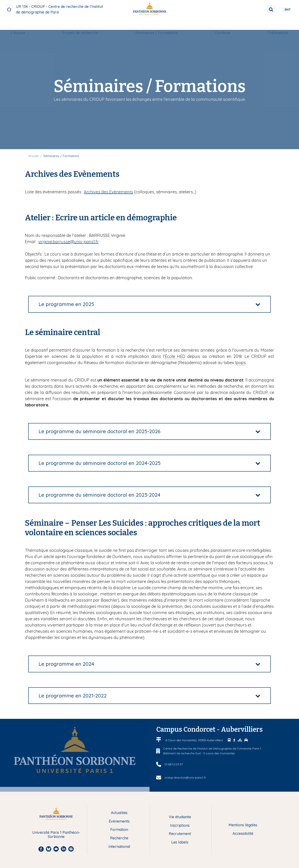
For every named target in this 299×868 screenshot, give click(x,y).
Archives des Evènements (108, 192)
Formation (119, 830)
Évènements (119, 821)
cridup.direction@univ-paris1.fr (185, 778)
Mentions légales (243, 825)
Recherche (119, 838)
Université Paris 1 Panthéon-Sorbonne (56, 835)
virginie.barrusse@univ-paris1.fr (68, 242)
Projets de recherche (82, 24)
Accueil (33, 156)
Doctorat (221, 24)
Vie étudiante (180, 817)
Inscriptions (180, 826)
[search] (259, 9)
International (119, 847)
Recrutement (180, 834)
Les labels (180, 842)
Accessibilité (243, 834)
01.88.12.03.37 (174, 764)
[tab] (149, 304)
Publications (275, 24)
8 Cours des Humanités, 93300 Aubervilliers (194, 740)
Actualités (119, 813)
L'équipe (21, 24)
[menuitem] (21, 24)
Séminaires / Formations (157, 24)
